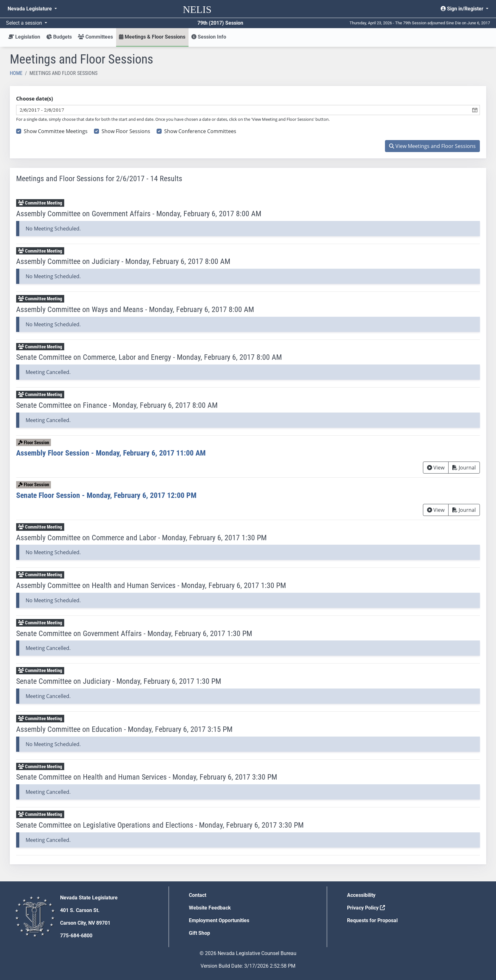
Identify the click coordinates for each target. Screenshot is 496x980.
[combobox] (243, 110)
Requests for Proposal (372, 920)
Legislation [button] (24, 37)
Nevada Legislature (30, 9)
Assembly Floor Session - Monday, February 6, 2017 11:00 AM (111, 453)
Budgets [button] (59, 37)
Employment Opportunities (219, 920)
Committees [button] (95, 37)
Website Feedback (210, 908)
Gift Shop (199, 933)
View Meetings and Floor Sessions (432, 146)
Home (16, 73)
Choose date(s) (34, 99)
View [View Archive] (436, 468)
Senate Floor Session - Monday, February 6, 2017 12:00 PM (106, 495)
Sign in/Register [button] (463, 9)
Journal (464, 468)
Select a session (25, 23)
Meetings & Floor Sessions (152, 37)
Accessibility (361, 895)
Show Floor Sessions (126, 131)
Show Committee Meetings (56, 131)
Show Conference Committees (200, 131)
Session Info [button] (209, 37)
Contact (198, 895)
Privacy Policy (366, 908)
